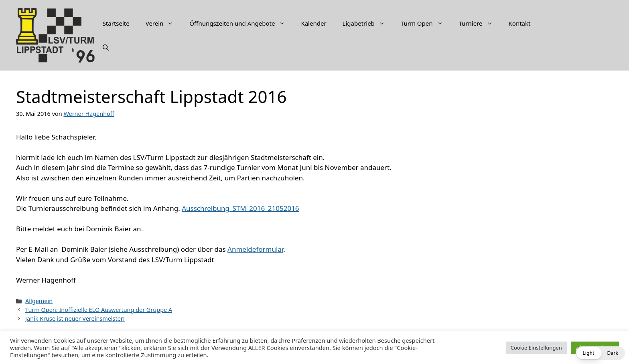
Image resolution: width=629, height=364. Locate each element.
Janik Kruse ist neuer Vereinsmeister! (75, 318)
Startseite (116, 23)
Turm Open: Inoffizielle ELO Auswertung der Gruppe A (99, 310)
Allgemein (39, 301)
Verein (164, 23)
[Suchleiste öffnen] (106, 47)
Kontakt (520, 23)
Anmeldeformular (255, 249)
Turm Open (426, 23)
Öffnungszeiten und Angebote (241, 23)
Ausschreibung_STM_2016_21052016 (240, 208)
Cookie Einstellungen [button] (536, 348)
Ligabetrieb (368, 23)
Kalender (313, 23)
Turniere (480, 23)
